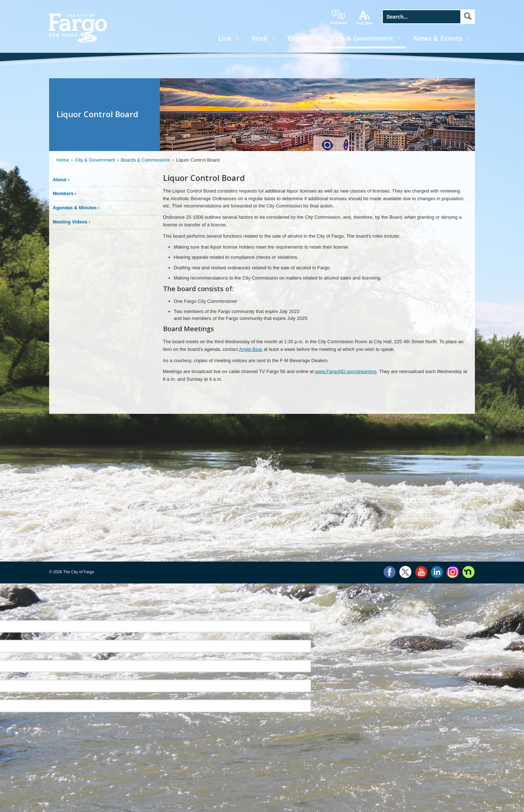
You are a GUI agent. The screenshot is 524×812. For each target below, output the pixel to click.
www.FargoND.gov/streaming (346, 371)
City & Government (363, 38)
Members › (65, 193)
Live (225, 38)
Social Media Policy (206, 527)
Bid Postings (271, 519)
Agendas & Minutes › (76, 208)
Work (260, 38)
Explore (300, 38)
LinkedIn (437, 572)
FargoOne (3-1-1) (349, 510)
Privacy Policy (200, 519)
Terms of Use (199, 536)
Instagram (452, 572)
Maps (263, 536)
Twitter (405, 572)
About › (61, 180)
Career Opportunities (280, 527)
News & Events (438, 38)
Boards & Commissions (145, 160)
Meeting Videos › (72, 222)
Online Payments (276, 510)
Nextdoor (469, 572)
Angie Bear (251, 349)
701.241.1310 (66, 539)
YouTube (421, 572)
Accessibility (198, 510)
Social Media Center (425, 510)
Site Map (194, 545)
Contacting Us (345, 527)
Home (63, 160)
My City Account (420, 519)
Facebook (390, 572)
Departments (344, 519)
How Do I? (268, 545)
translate (338, 17)
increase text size (365, 17)
